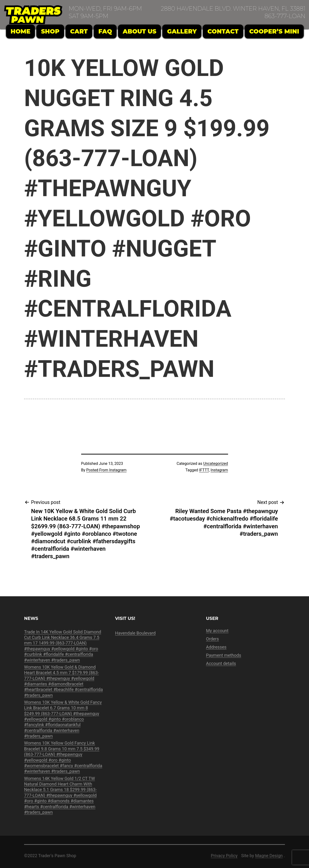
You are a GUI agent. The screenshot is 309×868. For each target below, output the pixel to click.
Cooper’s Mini (274, 31)
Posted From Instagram (106, 470)
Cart (79, 31)
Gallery (182, 31)
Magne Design (269, 856)
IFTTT (204, 470)
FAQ (105, 31)
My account (217, 631)
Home (20, 31)
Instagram (219, 470)
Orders (212, 639)
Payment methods (224, 655)
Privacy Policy (224, 856)
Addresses (216, 647)
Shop (50, 31)
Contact (223, 31)
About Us (140, 31)
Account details (221, 663)
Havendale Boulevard (135, 633)
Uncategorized (216, 464)
